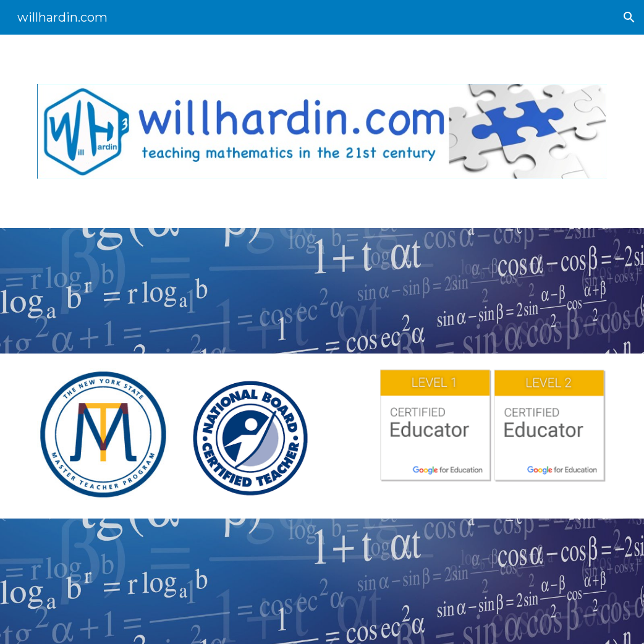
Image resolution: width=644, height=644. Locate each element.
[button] (629, 17)
